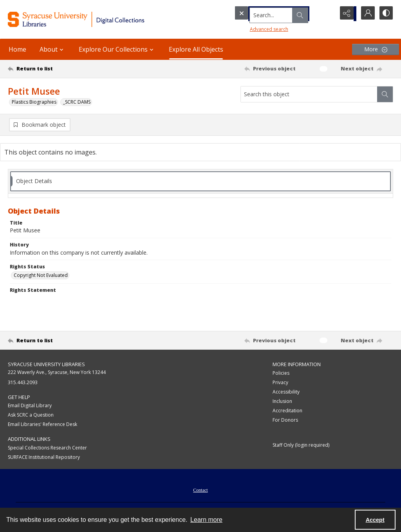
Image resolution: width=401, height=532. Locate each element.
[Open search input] (327, 14)
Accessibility (286, 392)
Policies (281, 373)
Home (17, 49)
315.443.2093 (23, 383)
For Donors (285, 420)
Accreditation (287, 411)
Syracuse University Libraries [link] (46, 365)
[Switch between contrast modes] (385, 14)
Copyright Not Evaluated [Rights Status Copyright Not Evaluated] (41, 276)
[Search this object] (309, 94)
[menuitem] (200, 490)
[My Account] (366, 14)
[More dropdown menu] (376, 49)
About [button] (52, 49)
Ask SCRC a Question (31, 415)
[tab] (200, 182)
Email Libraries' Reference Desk (42, 425)
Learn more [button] (206, 520)
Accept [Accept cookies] (375, 520)
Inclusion (282, 402)
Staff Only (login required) (301, 445)
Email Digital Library (30, 406)
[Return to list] (60, 69)
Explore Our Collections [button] (117, 49)
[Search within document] (385, 94)
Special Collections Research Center (47, 448)
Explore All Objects (196, 49)
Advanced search (255, 28)
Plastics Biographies (34, 102)
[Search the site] (270, 14)
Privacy (280, 383)
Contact (200, 491)
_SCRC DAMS (77, 102)
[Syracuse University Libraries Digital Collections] (93, 19)
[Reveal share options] (346, 14)
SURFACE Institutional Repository (44, 457)
